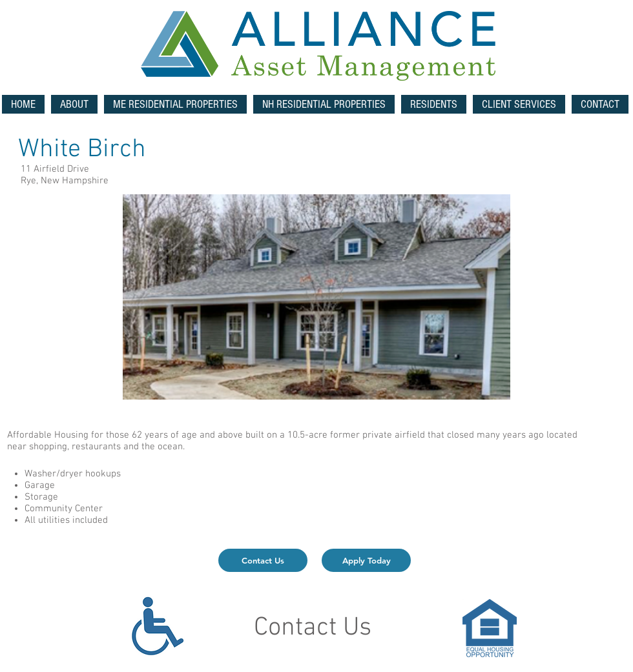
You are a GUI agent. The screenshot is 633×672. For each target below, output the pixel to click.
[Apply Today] (366, 560)
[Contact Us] (263, 560)
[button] (175, 104)
